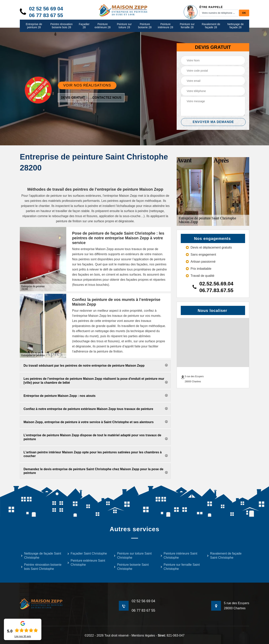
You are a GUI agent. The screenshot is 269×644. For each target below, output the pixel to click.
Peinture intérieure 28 (165, 26)
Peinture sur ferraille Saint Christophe (180, 567)
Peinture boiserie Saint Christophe (131, 567)
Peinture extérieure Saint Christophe (86, 563)
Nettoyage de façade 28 (236, 26)
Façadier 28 (84, 26)
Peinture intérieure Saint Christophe (179, 556)
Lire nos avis (23, 636)
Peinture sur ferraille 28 (187, 26)
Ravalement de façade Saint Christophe (224, 556)
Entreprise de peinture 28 (34, 26)
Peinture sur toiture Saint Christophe (133, 556)
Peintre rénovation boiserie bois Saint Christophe (41, 567)
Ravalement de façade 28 (211, 26)
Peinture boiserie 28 (145, 26)
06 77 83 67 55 (46, 15)
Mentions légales (143, 635)
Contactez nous (107, 98)
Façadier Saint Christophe (87, 553)
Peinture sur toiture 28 (124, 26)
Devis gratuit (73, 98)
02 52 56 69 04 (46, 9)
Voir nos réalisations (87, 85)
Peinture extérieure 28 (103, 26)
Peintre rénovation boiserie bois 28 (62, 26)
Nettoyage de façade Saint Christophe (41, 556)
